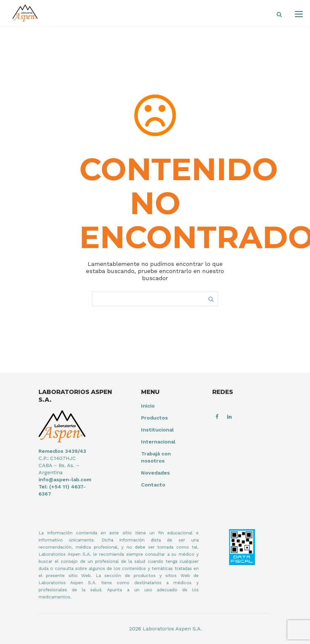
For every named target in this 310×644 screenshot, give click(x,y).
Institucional (157, 430)
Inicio (148, 406)
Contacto (153, 485)
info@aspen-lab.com (65, 480)
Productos (155, 418)
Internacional (158, 442)
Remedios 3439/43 (62, 451)
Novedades (155, 473)
